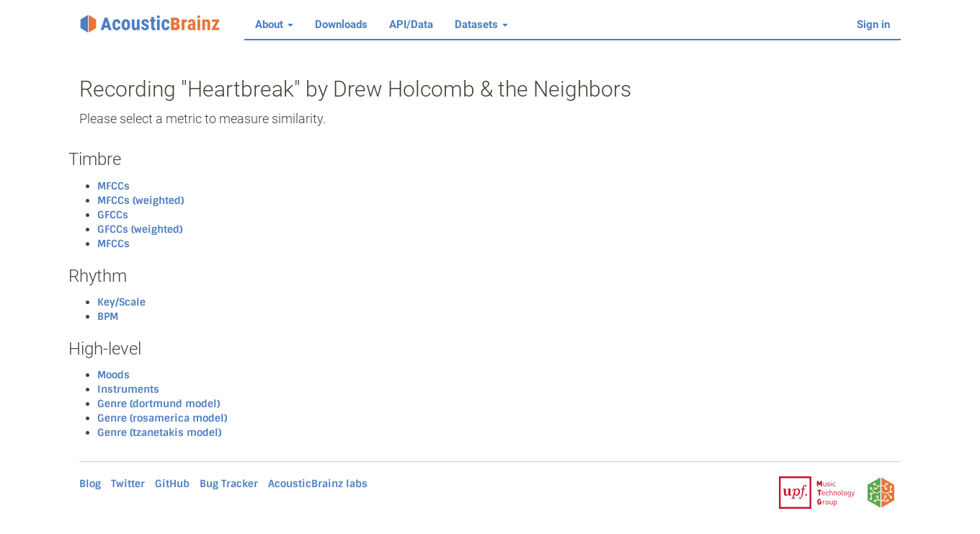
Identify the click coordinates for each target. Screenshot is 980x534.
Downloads (341, 25)
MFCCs (113, 186)
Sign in (873, 25)
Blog (90, 484)
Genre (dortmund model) (159, 404)
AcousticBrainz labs (318, 484)
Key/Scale (121, 302)
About (274, 25)
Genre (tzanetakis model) (159, 432)
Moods (113, 375)
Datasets (481, 25)
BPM (108, 316)
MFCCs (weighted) (141, 200)
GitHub (172, 484)
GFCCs (113, 215)
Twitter (128, 484)
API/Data (411, 25)
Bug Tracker (229, 484)
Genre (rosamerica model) (162, 418)
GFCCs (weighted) (140, 229)
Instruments (128, 389)
